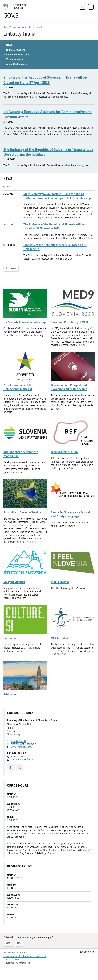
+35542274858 (18, 741)
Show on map (14, 735)
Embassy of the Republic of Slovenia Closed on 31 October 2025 (55, 247)
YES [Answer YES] (8, 943)
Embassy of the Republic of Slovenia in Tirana (25, 956)
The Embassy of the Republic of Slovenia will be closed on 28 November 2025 (54, 226)
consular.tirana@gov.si (22, 760)
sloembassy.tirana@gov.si (24, 744)
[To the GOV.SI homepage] (17, 11)
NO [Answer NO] (19, 943)
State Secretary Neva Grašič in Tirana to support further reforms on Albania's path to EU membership (57, 196)
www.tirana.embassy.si (22, 747)
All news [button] (11, 268)
